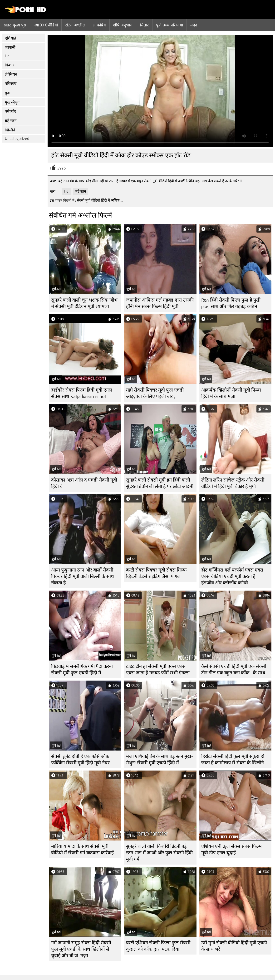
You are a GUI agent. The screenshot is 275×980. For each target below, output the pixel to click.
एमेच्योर (10, 112)
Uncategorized (17, 139)
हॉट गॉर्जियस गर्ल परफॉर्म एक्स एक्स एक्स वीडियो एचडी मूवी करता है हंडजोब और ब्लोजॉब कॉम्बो (232, 576)
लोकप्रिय (99, 25)
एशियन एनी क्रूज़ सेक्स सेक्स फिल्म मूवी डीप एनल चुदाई (231, 850)
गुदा (7, 93)
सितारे (144, 25)
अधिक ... (117, 200)
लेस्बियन (11, 74)
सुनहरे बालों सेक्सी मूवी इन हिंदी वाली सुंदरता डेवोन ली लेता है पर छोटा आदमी (160, 483)
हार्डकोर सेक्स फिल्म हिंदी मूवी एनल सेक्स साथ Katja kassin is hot (82, 393)
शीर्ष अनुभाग (123, 25)
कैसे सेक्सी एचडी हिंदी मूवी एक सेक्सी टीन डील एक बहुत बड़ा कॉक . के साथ (234, 670)
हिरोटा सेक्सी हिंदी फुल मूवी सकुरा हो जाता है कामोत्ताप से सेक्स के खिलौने (233, 760)
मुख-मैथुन (12, 102)
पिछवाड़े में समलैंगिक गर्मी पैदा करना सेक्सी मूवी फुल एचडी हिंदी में (82, 670)
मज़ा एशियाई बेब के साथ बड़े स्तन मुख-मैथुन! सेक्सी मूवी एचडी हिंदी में (160, 760)
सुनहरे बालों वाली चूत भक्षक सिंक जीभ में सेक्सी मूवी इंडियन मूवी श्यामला (84, 303)
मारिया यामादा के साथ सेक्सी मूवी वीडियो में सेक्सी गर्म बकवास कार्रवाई (82, 850)
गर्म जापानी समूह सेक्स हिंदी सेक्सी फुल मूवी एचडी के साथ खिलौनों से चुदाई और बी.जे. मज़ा (81, 949)
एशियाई (10, 38)
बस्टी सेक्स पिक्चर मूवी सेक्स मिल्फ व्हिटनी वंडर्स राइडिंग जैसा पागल (156, 573)
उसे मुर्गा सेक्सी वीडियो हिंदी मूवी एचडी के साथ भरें (234, 946)
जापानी (10, 47)
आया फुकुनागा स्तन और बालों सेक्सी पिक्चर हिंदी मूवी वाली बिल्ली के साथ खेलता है (83, 576)
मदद (194, 25)
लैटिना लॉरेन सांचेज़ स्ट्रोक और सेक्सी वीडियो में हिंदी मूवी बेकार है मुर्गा (233, 483)
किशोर (10, 65)
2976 (61, 168)
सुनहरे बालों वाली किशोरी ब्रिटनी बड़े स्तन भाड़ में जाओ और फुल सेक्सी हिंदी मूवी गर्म (159, 853)
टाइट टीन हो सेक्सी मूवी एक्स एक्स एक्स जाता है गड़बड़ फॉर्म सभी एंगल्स (158, 670)
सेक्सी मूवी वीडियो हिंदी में (93, 200)
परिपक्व (11, 84)
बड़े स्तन (11, 121)
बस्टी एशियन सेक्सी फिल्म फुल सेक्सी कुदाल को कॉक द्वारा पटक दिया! (158, 946)
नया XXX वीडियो (46, 25)
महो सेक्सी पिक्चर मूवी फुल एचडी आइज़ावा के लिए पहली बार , (155, 393)
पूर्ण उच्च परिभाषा (169, 25)
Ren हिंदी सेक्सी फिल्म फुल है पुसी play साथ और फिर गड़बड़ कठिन (231, 303)
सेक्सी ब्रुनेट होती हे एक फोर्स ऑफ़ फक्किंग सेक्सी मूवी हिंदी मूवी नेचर (80, 760)
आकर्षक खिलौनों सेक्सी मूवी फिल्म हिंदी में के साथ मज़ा (231, 393)
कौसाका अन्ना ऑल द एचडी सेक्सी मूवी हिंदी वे (84, 483)
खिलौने (10, 130)
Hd (7, 56)
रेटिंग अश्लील (75, 25)
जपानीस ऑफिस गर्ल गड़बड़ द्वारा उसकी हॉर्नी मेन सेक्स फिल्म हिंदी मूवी (160, 303)
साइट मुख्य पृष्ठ (15, 25)
